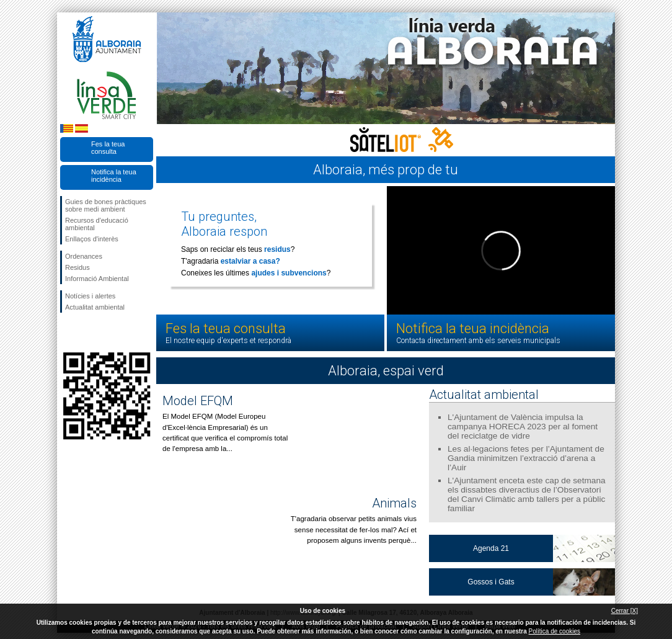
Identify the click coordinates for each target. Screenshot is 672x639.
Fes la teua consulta (108, 148)
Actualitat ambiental (95, 307)
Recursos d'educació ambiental (97, 224)
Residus (77, 267)
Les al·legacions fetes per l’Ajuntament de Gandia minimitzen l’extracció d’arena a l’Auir (526, 458)
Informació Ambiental (97, 279)
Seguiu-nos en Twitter (88, 333)
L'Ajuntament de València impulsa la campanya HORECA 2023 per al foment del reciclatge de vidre (523, 427)
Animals (394, 503)
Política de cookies (555, 631)
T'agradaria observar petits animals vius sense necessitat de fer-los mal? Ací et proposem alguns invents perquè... (354, 530)
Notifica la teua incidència (114, 176)
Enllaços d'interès (92, 239)
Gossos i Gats (491, 582)
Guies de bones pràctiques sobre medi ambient (106, 205)
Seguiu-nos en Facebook (68, 333)
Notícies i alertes (90, 296)
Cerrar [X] (625, 611)
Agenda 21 (491, 548)
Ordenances (84, 256)
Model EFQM (198, 401)
